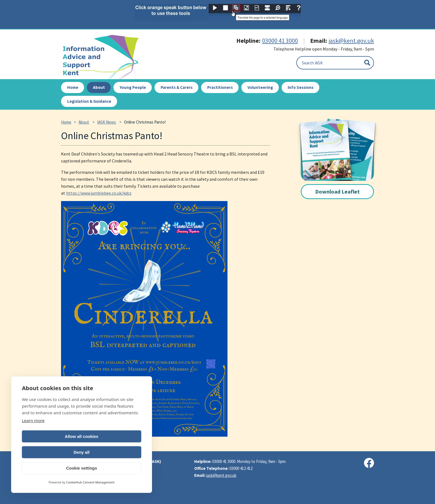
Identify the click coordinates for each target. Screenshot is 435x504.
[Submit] (367, 63)
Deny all (112, 452)
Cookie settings (82, 468)
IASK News (107, 122)
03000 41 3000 (280, 41)
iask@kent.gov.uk (351, 41)
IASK (101, 57)
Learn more (33, 436)
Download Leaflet (337, 191)
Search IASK (312, 63)
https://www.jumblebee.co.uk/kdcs (99, 193)
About (84, 122)
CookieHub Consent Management (90, 482)
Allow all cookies (51, 452)
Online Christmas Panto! (145, 122)
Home (66, 122)
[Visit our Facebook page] (369, 463)
